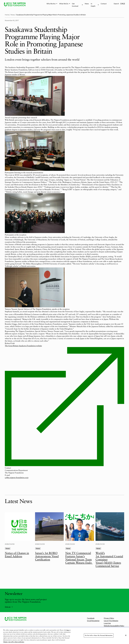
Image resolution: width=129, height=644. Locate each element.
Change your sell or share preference (14, 642)
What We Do (64, 4)
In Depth (93, 5)
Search (116, 4)
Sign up (9, 607)
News (87, 4)
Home (7, 15)
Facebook (91, 618)
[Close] (126, 635)
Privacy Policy (109, 618)
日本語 (123, 4)
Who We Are (51, 4)
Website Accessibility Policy (114, 626)
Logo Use (107, 623)
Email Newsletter (93, 621)
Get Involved (75, 5)
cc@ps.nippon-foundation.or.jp (17, 478)
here (68, 630)
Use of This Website (111, 621)
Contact (104, 4)
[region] (64, 636)
